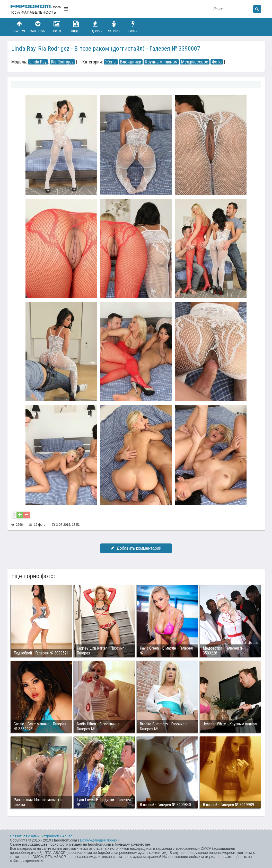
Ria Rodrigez (62, 62)
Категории (38, 27)
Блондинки (131, 62)
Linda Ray (38, 62)
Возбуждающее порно (98, 840)
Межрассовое (195, 62)
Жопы (111, 62)
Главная (19, 27)
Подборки (95, 27)
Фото (57, 27)
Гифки (133, 27)
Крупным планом (161, 62)
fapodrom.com (36, 9)
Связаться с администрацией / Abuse (41, 836)
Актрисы (114, 27)
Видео (76, 27)
